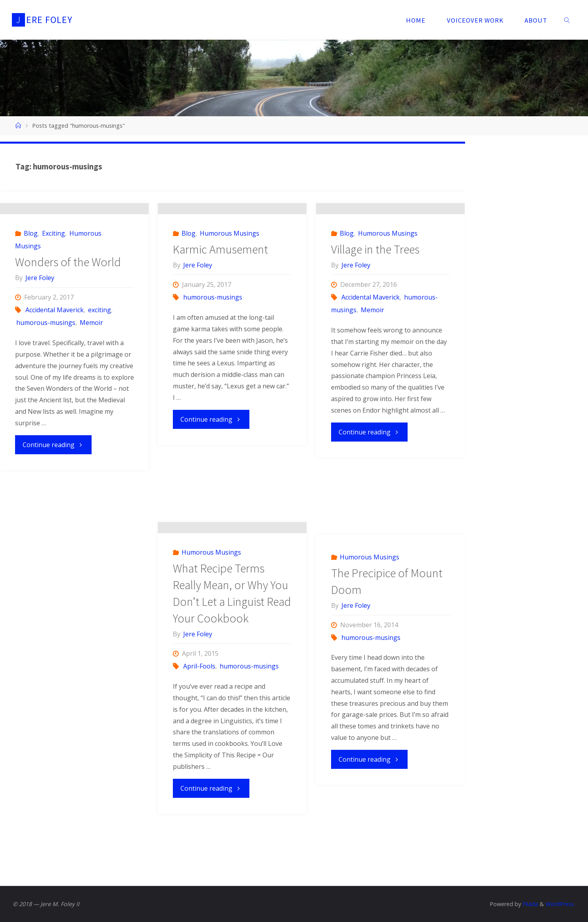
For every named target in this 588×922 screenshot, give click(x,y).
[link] (567, 20)
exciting (100, 373)
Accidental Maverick (55, 373)
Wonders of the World (68, 325)
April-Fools (199, 729)
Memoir (91, 386)
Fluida (530, 904)
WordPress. (560, 904)
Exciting (54, 296)
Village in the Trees (375, 317)
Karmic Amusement (220, 317)
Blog (31, 296)
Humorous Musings (230, 302)
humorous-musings (46, 386)
